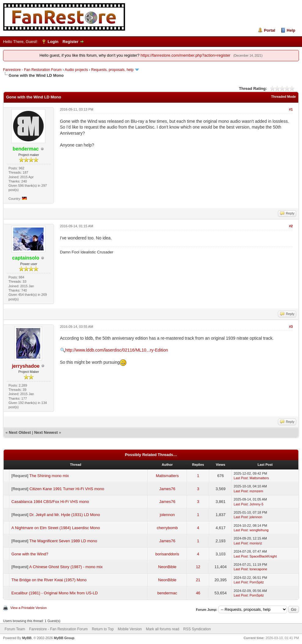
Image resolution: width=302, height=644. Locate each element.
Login (53, 42)
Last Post (241, 478)
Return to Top (103, 629)
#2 (291, 226)
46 (198, 593)
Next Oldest (20, 432)
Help (291, 30)
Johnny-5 (256, 504)
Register (70, 42)
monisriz (256, 543)
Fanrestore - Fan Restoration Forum (32, 70)
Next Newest (46, 432)
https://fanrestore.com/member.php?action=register (185, 55)
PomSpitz (257, 582)
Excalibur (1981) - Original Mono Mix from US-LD (54, 593)
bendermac (167, 593)
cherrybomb (167, 528)
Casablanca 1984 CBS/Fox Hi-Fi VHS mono (50, 502)
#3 (291, 327)
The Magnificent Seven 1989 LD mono (63, 541)
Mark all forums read (162, 629)
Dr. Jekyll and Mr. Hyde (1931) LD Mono (65, 515)
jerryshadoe (26, 366)
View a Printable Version (29, 608)
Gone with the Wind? (30, 554)
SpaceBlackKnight (263, 556)
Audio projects (76, 70)
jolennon (167, 515)
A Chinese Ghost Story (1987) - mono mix (66, 567)
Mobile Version (130, 629)
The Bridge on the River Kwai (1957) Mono (49, 580)
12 (198, 567)
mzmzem (256, 491)
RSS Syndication (197, 629)
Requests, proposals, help (112, 70)
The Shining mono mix (49, 476)
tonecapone (258, 569)
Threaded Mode (284, 97)
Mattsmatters (167, 476)
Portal (270, 30)
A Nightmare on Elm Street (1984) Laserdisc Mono (56, 528)
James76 (167, 489)
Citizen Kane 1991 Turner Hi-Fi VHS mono (67, 489)
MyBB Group (64, 638)
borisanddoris (167, 554)
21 (198, 580)
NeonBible (167, 567)
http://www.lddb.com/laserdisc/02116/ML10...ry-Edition (117, 350)
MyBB (27, 638)
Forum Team (15, 629)
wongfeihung (259, 530)
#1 (291, 109)
